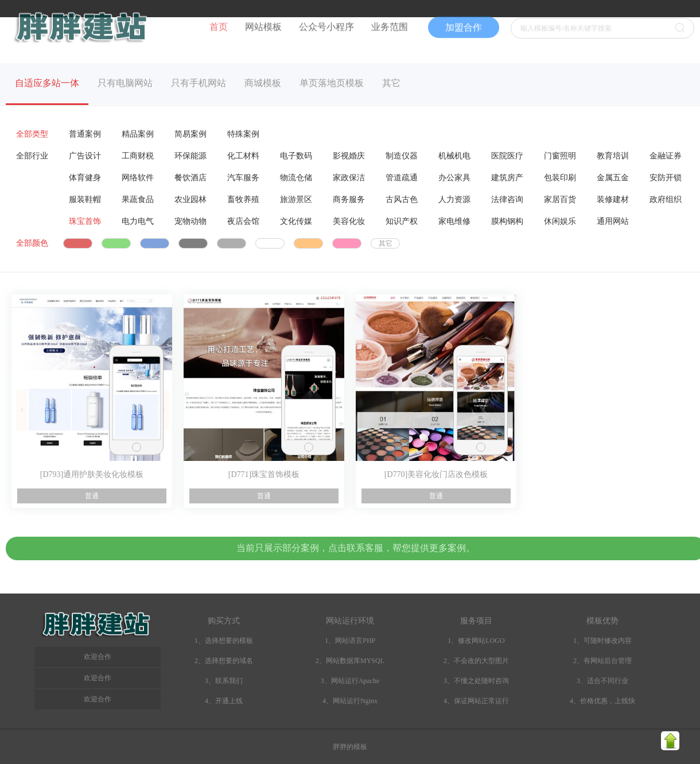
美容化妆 (349, 221)
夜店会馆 (243, 221)
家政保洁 (349, 178)
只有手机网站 (199, 83)
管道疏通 (402, 178)
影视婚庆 (349, 156)
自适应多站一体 (47, 83)
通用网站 (613, 221)
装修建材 (613, 199)
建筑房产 (507, 178)
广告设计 (85, 156)
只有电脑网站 (125, 83)
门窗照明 (560, 156)
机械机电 (454, 156)
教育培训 (613, 156)
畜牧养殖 (243, 199)
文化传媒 (296, 221)
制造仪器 (402, 156)
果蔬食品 (138, 199)
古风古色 (402, 199)
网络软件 (138, 178)
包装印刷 (560, 178)
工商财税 (138, 156)
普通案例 (85, 134)
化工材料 (243, 156)
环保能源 (190, 156)
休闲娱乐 (560, 221)
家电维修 (454, 221)
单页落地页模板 (332, 83)
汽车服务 (243, 178)
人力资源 (454, 199)
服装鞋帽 (85, 199)
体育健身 (85, 178)
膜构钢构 (507, 221)
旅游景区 (296, 199)
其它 (391, 83)
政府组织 (666, 199)
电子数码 (296, 156)
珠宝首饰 (85, 221)
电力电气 (138, 221)
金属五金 (613, 178)
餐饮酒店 (190, 178)
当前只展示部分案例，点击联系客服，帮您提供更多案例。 (356, 548)
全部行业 (32, 156)
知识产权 (402, 221)
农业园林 (190, 199)
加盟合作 (464, 18)
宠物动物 (190, 221)
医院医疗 (507, 156)
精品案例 (138, 134)
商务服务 (349, 199)
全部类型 (32, 134)
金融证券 (666, 156)
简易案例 (190, 134)
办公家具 (454, 178)
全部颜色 (32, 243)
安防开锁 (666, 178)
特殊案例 (243, 134)
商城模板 (263, 83)
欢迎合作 (98, 699)
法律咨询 (507, 199)
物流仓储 (296, 178)
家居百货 (560, 199)
